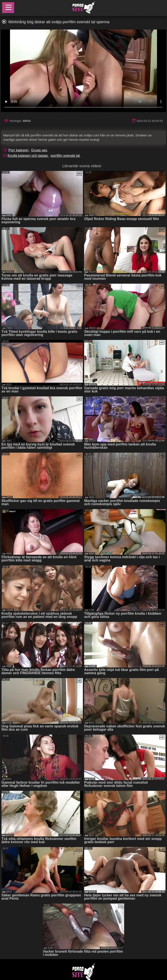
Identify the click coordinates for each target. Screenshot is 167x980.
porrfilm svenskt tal (65, 156)
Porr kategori (19, 150)
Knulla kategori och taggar (28, 156)
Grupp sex (39, 150)
